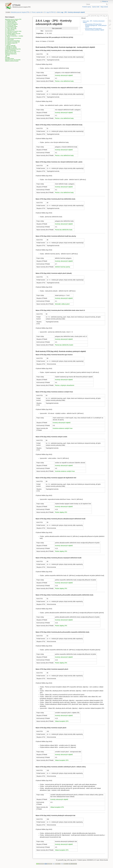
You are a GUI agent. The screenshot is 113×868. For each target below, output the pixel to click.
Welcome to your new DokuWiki (13, 60)
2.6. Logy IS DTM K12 (50, 12)
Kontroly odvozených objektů (64, 75)
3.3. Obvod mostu (9, 40)
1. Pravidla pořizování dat (11, 21)
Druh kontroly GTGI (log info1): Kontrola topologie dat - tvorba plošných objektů (96, 26)
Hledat (107, 4)
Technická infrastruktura (11, 54)
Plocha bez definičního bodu (64, 230)
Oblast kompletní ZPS (62, 721)
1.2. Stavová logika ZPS (11, 23)
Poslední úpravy (87, 7)
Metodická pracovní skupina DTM (20, 12)
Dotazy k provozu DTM (11, 53)
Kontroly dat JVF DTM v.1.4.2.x (13, 51)
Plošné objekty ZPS (61, 512)
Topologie (7, 55)
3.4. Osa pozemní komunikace (13, 41)
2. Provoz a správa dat (36, 12)
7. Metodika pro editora (11, 47)
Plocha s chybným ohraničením (65, 385)
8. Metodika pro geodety (11, 48)
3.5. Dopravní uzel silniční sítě (12, 42)
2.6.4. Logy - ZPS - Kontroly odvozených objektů (71, 12)
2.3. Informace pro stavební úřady (13, 31)
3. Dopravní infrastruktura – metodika (14, 36)
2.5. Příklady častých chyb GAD (13, 34)
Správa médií (96, 7)
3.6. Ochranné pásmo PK (11, 43)
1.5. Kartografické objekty (11, 26)
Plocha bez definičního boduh (64, 345)
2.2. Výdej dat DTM (10, 30)
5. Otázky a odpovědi (10, 45)
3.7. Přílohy (8, 44)
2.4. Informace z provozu (11, 32)
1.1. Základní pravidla (10, 22)
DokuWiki (7, 57)
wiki (6, 56)
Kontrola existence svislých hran (63, 428)
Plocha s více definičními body (64, 81)
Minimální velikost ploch (62, 304)
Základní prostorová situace (12, 61)
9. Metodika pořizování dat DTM (13, 49)
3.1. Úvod (7, 37)
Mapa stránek (104, 7)
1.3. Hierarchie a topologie (11, 24)
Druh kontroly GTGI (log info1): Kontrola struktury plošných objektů (95, 29)
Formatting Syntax (10, 59)
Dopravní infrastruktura (11, 50)
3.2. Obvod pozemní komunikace (13, 38)
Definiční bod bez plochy (63, 267)
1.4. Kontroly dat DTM (10, 25)
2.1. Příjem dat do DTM (11, 29)
